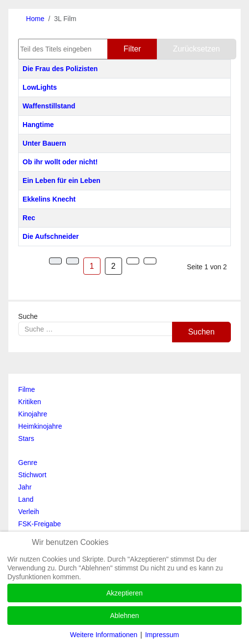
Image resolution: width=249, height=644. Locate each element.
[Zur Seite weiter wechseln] (133, 261)
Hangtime (38, 125)
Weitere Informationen (104, 635)
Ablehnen (124, 616)
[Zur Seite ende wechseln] (150, 261)
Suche (28, 316)
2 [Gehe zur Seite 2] (113, 266)
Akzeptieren (124, 593)
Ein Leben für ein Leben (62, 180)
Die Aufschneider (51, 236)
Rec (29, 218)
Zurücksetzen (197, 49)
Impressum (162, 635)
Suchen (201, 332)
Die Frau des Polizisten (60, 69)
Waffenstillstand (49, 106)
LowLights (40, 87)
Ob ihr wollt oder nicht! (60, 162)
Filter (132, 49)
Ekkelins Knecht (49, 199)
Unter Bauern (44, 143)
